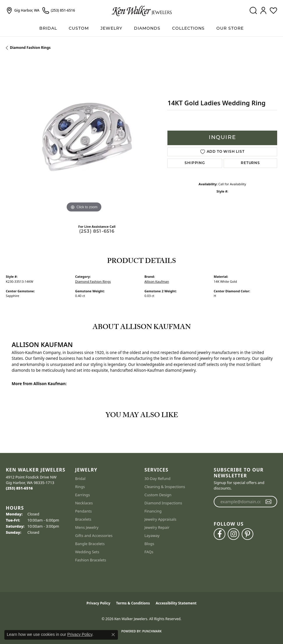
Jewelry (111, 29)
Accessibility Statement (176, 603)
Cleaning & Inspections (165, 487)
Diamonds (147, 29)
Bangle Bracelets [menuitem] (90, 544)
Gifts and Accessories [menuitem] (94, 536)
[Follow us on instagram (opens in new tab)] (234, 534)
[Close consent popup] (113, 635)
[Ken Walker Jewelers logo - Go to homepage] (142, 10)
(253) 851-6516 (97, 232)
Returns (250, 163)
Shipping (195, 163)
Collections (188, 29)
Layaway (152, 536)
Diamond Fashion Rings (30, 48)
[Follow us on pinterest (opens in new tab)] (247, 534)
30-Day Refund (157, 478)
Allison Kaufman (157, 281)
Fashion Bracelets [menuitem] (91, 560)
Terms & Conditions (133, 603)
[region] (84, 136)
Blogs (149, 544)
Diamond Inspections (163, 503)
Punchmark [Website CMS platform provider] (152, 631)
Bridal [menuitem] (80, 478)
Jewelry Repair (157, 527)
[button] (253, 10)
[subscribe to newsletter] (269, 502)
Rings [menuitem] (80, 487)
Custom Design (158, 495)
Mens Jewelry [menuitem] (87, 527)
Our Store (230, 29)
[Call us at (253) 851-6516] (19, 488)
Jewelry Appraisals (160, 519)
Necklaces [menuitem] (84, 503)
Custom (79, 29)
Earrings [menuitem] (83, 495)
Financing (153, 511)
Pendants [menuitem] (83, 511)
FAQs (149, 552)
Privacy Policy (98, 603)
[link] (23, 10)
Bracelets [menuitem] (83, 519)
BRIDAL (48, 29)
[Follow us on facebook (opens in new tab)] (220, 534)
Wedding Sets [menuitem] (87, 552)
